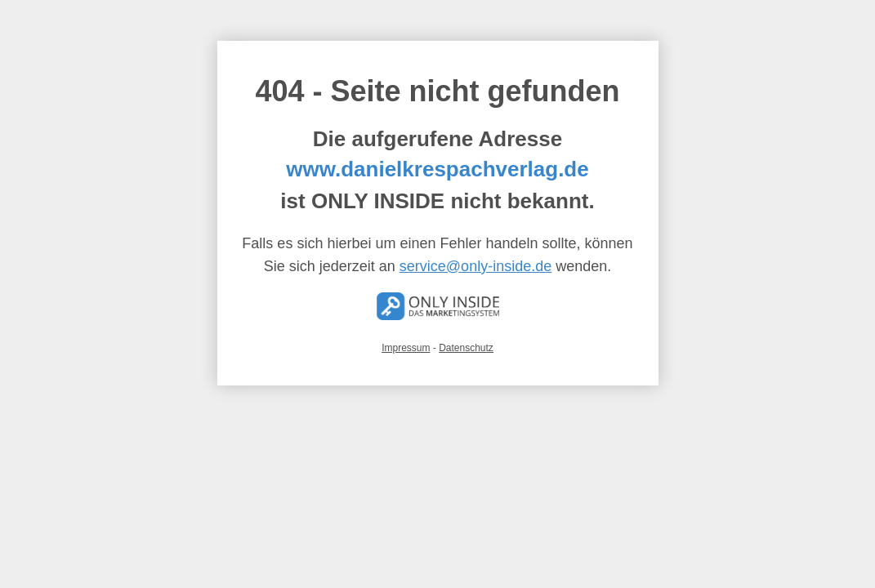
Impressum (406, 348)
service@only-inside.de (475, 266)
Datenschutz (466, 348)
